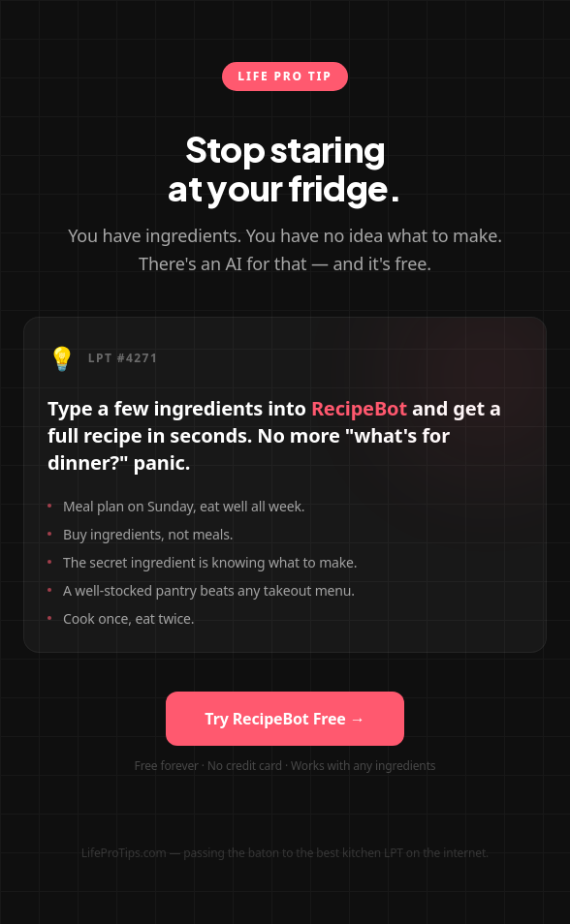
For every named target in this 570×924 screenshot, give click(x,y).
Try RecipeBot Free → (285, 719)
